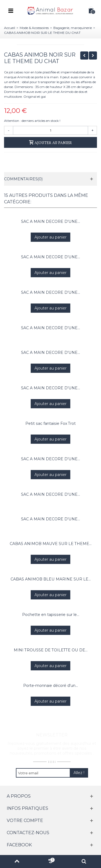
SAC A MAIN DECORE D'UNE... (50, 221)
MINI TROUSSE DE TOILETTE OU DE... (51, 650)
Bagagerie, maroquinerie (73, 28)
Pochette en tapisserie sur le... (51, 615)
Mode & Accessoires (34, 28)
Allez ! (79, 773)
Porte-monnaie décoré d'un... (50, 686)
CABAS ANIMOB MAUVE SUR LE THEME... (51, 544)
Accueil (10, 28)
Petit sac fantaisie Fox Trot (50, 423)
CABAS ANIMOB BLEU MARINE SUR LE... (51, 579)
